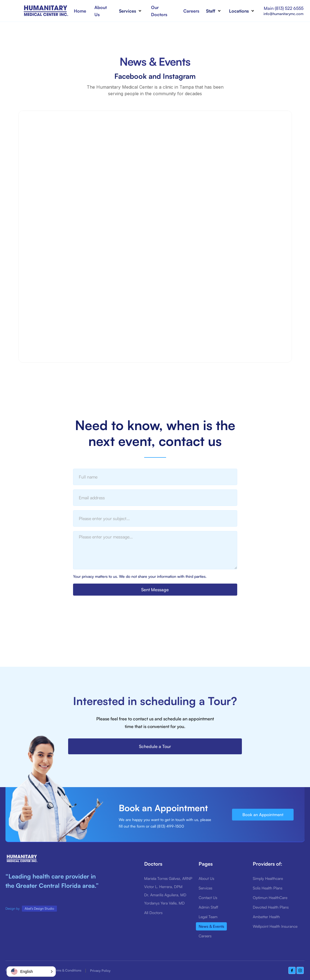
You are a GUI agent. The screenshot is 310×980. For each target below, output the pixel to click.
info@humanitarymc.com (283, 14)
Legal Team (208, 917)
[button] (132, 11)
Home (80, 11)
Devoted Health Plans (271, 907)
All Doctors (153, 913)
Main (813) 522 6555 (284, 8)
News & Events (211, 926)
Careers (191, 11)
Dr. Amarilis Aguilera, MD (165, 895)
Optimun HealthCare (270, 898)
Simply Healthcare (268, 878)
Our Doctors (159, 11)
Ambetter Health (266, 917)
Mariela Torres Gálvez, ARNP (168, 878)
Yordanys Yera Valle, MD (164, 903)
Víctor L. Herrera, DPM (163, 887)
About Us (101, 11)
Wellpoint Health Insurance (275, 926)
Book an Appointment (263, 815)
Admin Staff (208, 907)
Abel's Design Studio (39, 908)
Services (205, 888)
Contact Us (208, 898)
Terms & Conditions (67, 970)
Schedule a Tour (155, 746)
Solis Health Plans (268, 888)
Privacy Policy (100, 971)
